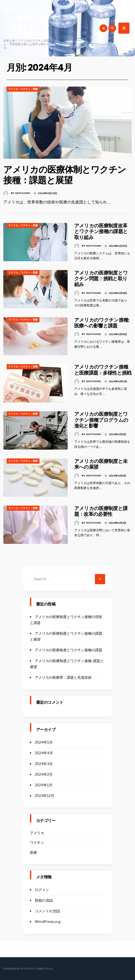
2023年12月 (44, 796)
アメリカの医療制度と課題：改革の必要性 (101, 511)
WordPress (29, 969)
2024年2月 (44, 774)
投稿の (44, 900)
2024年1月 (44, 785)
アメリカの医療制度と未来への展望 (101, 464)
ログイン (42, 890)
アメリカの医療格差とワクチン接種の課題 (68, 650)
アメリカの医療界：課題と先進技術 (63, 677)
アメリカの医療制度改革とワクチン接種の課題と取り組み (101, 232)
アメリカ (13, 89)
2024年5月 (44, 742)
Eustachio (23, 193)
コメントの (47, 911)
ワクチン (25, 89)
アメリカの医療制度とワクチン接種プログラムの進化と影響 (101, 420)
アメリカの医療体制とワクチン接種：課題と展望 (65, 175)
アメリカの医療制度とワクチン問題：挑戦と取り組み (101, 279)
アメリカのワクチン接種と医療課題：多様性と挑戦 (103, 370)
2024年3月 (44, 764)
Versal (49, 969)
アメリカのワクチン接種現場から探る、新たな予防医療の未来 (27, 23)
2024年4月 (44, 753)
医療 (35, 89)
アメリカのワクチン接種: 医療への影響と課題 (102, 323)
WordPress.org (48, 922)
